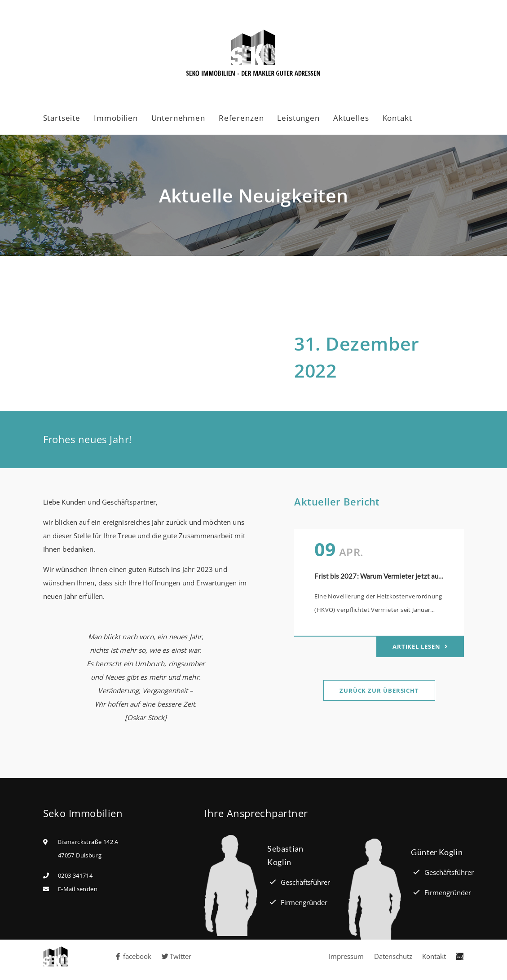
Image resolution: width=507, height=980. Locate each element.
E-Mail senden (78, 889)
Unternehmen (178, 118)
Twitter (177, 956)
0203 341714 (75, 875)
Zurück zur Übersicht (379, 690)
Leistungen (298, 118)
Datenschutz (393, 956)
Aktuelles (351, 118)
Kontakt (397, 118)
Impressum (346, 956)
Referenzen (241, 118)
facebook (133, 956)
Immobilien (116, 118)
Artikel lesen (417, 646)
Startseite (62, 118)
